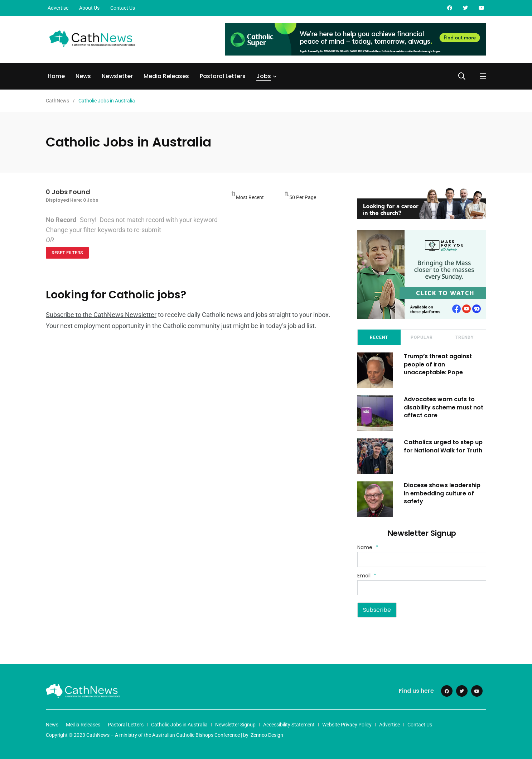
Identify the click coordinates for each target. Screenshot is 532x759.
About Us (89, 8)
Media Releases (166, 76)
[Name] (422, 559)
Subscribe (377, 610)
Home (56, 76)
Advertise (58, 8)
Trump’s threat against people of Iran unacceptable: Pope (438, 364)
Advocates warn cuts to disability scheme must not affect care (444, 407)
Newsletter (117, 76)
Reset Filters (67, 253)
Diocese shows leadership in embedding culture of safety (442, 493)
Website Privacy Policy (347, 725)
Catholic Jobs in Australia (179, 725)
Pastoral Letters (223, 76)
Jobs (264, 76)
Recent (379, 337)
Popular (422, 337)
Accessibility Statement (289, 725)
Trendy (465, 337)
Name (368, 547)
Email (367, 576)
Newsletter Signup (235, 725)
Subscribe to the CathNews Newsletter (101, 315)
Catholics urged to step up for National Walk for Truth (443, 446)
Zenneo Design (267, 735)
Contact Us (123, 8)
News (83, 76)
